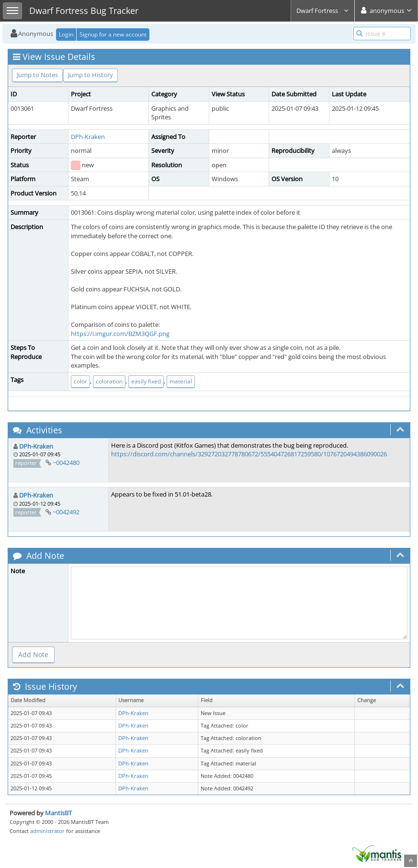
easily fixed (146, 381)
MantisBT (58, 813)
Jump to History (90, 75)
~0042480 (66, 463)
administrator (47, 831)
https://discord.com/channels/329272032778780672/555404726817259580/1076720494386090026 (249, 454)
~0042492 (66, 512)
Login (66, 34)
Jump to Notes (37, 75)
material (181, 381)
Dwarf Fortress (323, 11)
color (80, 381)
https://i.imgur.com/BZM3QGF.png (120, 334)
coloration (109, 381)
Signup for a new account (113, 34)
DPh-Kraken (88, 137)
